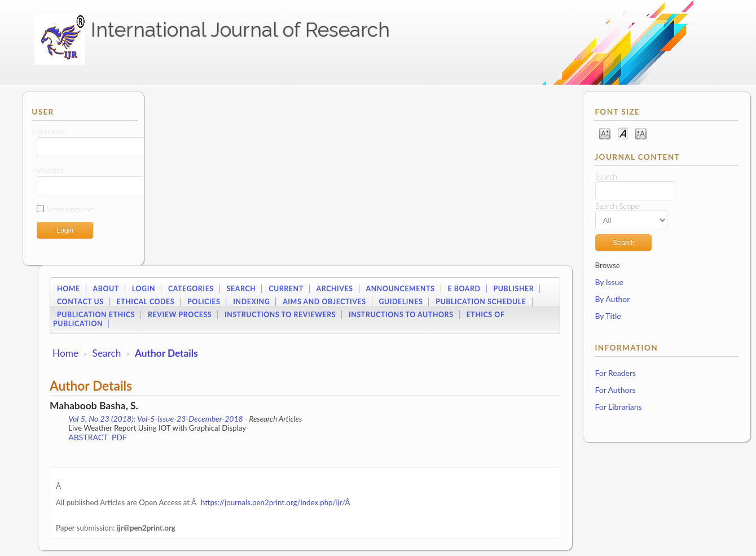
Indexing (251, 302)
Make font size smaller (605, 133)
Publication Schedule (481, 302)
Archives (335, 289)
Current (286, 289)
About (106, 289)
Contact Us (80, 302)
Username (49, 132)
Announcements (401, 289)
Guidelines (401, 302)
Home (69, 289)
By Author (612, 299)
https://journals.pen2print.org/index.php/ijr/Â (276, 502)
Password (47, 170)
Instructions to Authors (401, 315)
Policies (204, 302)
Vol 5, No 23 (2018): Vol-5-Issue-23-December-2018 (155, 419)
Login (144, 289)
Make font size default (623, 133)
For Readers (615, 373)
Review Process (180, 315)
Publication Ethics (96, 315)
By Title (608, 316)
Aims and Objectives (324, 302)
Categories (191, 289)
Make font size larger (641, 133)
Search (241, 289)
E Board (464, 289)
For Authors (615, 390)
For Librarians (618, 407)
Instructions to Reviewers (280, 315)
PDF (119, 437)
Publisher (513, 289)
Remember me (70, 209)
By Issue (609, 282)
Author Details (166, 353)
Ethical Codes (145, 302)
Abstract (88, 437)
